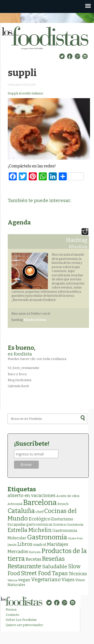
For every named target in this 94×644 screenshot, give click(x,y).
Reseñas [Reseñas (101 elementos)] (53, 559)
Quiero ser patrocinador (24, 625)
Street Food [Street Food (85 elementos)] (36, 573)
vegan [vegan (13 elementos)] (24, 580)
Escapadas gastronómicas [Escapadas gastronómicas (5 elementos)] (30, 525)
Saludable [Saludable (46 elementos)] (55, 567)
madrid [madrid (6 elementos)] (40, 545)
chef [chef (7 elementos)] (39, 512)
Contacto (12, 615)
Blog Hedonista (19, 380)
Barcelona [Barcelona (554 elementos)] (40, 503)
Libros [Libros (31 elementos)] (25, 544)
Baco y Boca (17, 374)
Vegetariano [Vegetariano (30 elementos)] (46, 580)
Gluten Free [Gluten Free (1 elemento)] (75, 538)
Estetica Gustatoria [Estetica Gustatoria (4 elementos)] (68, 525)
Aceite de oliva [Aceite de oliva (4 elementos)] (68, 496)
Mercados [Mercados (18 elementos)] (18, 552)
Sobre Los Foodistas (21, 620)
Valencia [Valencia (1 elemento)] (12, 580)
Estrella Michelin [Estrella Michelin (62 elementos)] (30, 530)
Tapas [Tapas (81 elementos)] (60, 573)
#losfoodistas (35, 320)
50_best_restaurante (23, 368)
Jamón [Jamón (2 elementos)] (12, 545)
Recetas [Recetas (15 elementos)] (33, 559)
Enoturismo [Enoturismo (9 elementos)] (62, 519)
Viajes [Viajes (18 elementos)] (68, 580)
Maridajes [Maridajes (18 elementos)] (58, 544)
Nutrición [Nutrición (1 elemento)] (35, 552)
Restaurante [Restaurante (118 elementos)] (24, 566)
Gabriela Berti (18, 386)
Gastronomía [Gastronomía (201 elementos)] (47, 537)
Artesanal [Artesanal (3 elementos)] (15, 504)
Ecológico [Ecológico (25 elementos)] (39, 519)
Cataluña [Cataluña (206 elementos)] (21, 511)
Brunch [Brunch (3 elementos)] (63, 504)
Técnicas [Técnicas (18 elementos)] (78, 574)
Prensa (11, 609)
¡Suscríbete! (32, 444)
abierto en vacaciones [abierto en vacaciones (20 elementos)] (31, 496)
